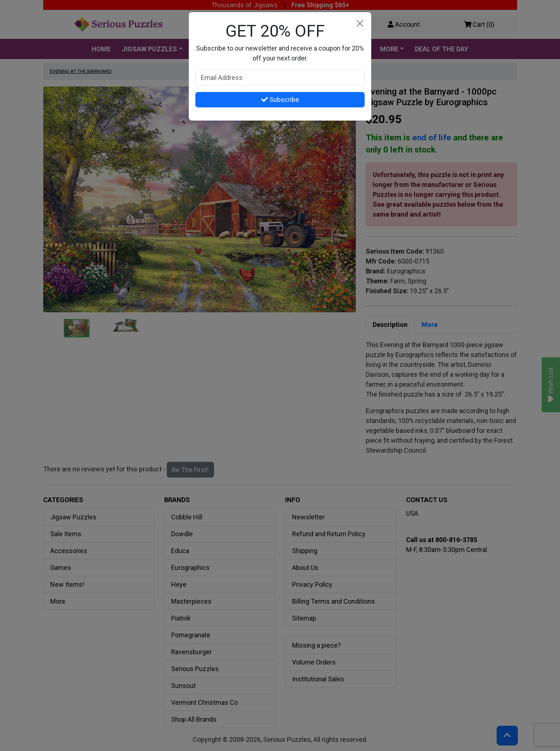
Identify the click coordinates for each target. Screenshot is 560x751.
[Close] (360, 24)
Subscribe (280, 100)
